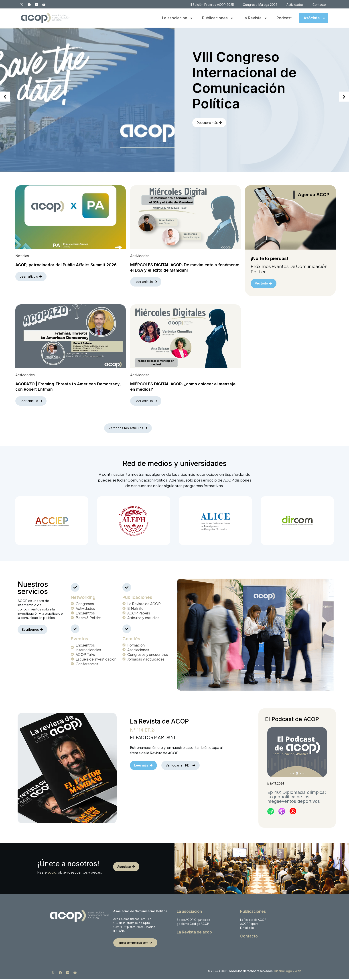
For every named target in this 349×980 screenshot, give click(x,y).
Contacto (319, 5)
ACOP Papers (249, 925)
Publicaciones (218, 18)
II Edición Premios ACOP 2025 (212, 5)
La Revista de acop (194, 933)
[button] (5, 97)
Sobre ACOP (185, 921)
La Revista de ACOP (253, 921)
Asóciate (315, 18)
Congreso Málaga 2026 (260, 5)
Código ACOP (199, 925)
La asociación (178, 18)
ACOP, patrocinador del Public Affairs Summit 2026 (66, 265)
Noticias (22, 256)
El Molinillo (247, 929)
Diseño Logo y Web (288, 972)
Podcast (284, 18)
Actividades (295, 5)
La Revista (255, 18)
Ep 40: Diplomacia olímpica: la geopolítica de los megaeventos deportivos (297, 798)
